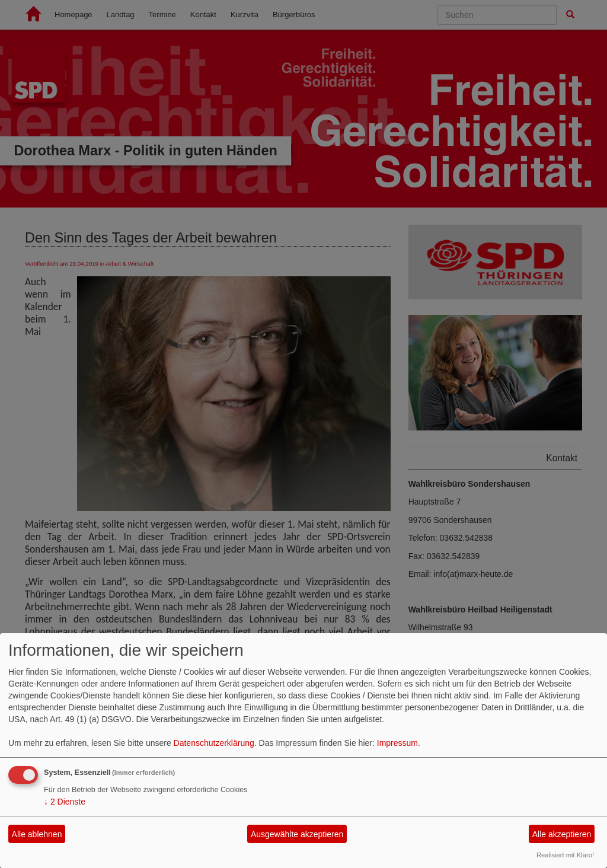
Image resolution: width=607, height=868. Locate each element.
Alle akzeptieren (562, 834)
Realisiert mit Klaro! (565, 855)
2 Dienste (65, 802)
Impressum (397, 743)
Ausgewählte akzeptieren (297, 834)
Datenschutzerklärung (214, 743)
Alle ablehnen (37, 834)
